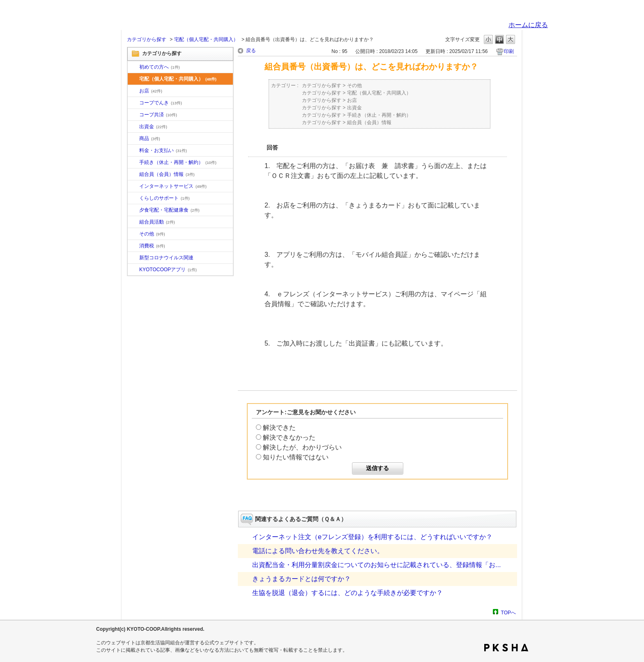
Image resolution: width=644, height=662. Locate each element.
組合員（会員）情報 (167, 174)
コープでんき (161, 103)
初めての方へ (160, 67)
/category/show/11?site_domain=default (133, 139)
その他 (152, 234)
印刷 (509, 51)
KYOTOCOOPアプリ (168, 270)
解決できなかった (289, 437)
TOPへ (508, 612)
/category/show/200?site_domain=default (133, 270)
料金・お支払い (163, 150)
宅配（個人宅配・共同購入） (206, 39)
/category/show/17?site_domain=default (133, 210)
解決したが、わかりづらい (302, 447)
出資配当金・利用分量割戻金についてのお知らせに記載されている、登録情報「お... (376, 565)
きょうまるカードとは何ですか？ (301, 579)
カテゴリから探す (147, 39)
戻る (251, 51)
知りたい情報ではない (296, 457)
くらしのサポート (164, 198)
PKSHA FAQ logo (506, 648)
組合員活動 (157, 222)
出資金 (153, 127)
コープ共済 (158, 115)
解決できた (279, 428)
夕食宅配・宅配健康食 (169, 210)
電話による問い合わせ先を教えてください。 (318, 551)
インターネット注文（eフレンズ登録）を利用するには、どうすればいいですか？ (372, 537)
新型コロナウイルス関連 (166, 258)
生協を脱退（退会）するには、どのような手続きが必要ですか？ (347, 593)
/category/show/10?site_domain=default (133, 67)
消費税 (152, 246)
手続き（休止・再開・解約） (178, 162)
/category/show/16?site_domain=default (133, 198)
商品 (150, 138)
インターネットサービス (173, 186)
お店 (151, 91)
